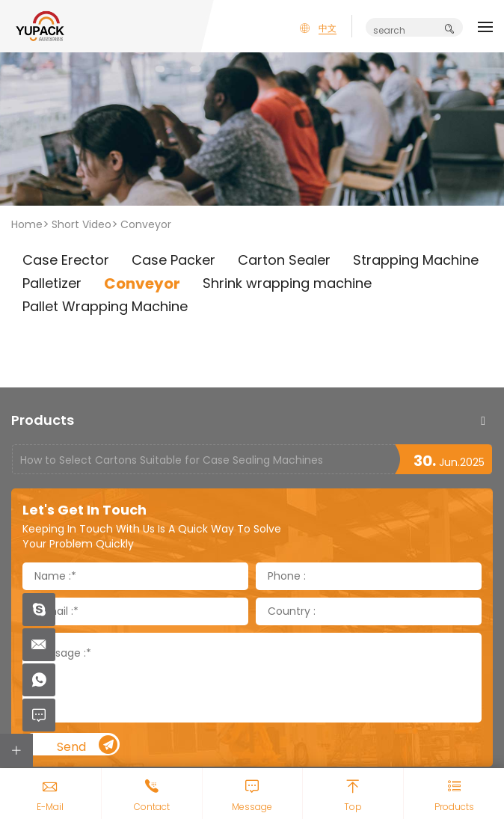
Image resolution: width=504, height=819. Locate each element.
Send (87, 745)
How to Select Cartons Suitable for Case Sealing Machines (172, 460)
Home (27, 224)
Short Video (82, 224)
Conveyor (146, 224)
